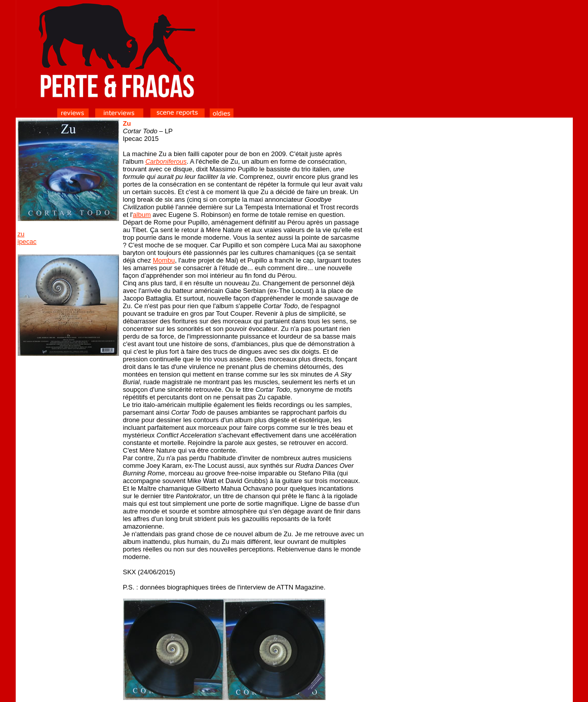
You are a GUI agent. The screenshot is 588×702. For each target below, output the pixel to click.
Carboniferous (166, 161)
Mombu (164, 260)
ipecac (27, 242)
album (142, 215)
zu (21, 234)
